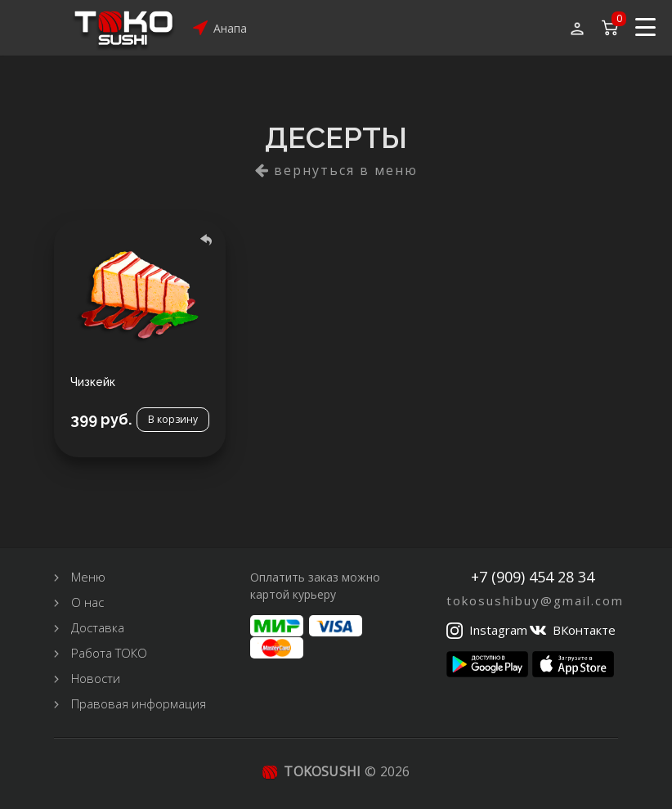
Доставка (98, 627)
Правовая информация (139, 703)
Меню (88, 577)
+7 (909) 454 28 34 (533, 577)
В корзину (173, 419)
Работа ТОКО (109, 653)
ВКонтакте (584, 630)
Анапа (230, 28)
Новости (96, 678)
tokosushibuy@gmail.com (535, 600)
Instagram (498, 630)
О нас (87, 602)
